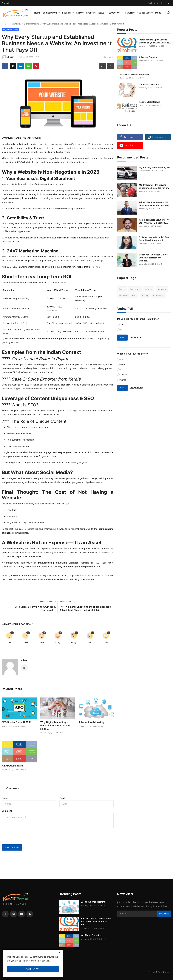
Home (37, 13)
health (122, 289)
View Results (136, 337)
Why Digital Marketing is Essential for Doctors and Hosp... (55, 725)
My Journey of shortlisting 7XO (155, 167)
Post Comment (12, 847)
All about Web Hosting (92, 722)
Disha (141, 105)
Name (5, 798)
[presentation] (25, 836)
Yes (122, 324)
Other (123, 380)
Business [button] (68, 13)
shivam (25, 660)
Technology (16, 24)
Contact (5, 3)
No (122, 329)
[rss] (30, 914)
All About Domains (13, 766)
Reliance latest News (150, 102)
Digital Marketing (32, 24)
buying (145, 295)
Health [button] (130, 13)
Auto (134, 295)
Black (123, 369)
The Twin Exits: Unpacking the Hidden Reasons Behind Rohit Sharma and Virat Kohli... (85, 608)
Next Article (67, 601)
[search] (168, 13)
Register (160, 3)
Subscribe (164, 914)
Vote (122, 337)
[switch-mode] (169, 3)
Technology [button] (145, 13)
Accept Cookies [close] (33, 969)
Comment (7, 811)
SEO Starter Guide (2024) (16, 722)
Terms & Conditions (159, 972)
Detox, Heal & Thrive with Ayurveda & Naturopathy (35, 608)
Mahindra (162, 289)
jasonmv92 (143, 171)
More (159, 13)
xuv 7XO (123, 295)
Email (62, 798)
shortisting (158, 295)
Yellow (124, 375)
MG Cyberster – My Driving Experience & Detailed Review (154, 186)
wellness (149, 289)
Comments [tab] (13, 788)
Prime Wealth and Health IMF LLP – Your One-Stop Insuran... (155, 204)
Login (151, 3)
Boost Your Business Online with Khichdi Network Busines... (153, 258)
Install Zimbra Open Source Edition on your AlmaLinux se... (155, 41)
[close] (59, 953)
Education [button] (116, 13)
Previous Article (46, 601)
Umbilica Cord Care (149, 84)
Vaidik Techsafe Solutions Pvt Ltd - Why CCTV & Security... (154, 221)
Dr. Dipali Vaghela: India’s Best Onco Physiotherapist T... (154, 239)
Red (122, 359)
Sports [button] (91, 13)
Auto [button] (80, 13)
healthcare (135, 289)
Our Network (51, 13)
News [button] (102, 13)
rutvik (141, 88)
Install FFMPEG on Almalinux (134, 74)
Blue (123, 364)
